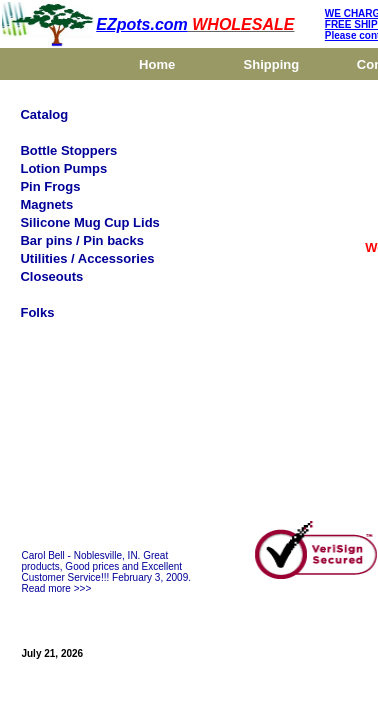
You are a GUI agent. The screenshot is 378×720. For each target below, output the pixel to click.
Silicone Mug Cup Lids (89, 222)
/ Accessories (110, 258)
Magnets (46, 204)
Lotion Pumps (63, 168)
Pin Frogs (50, 186)
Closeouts (51, 276)
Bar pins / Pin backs (82, 240)
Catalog (44, 114)
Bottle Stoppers (68, 150)
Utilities (43, 258)
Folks (37, 312)
